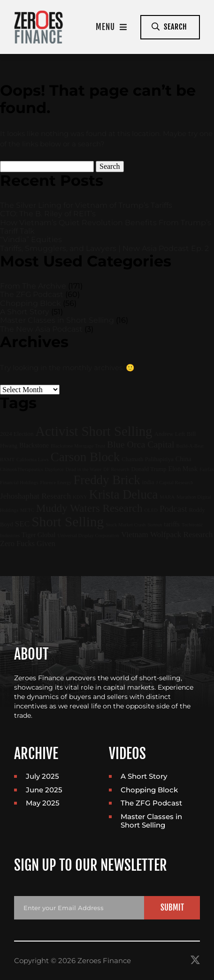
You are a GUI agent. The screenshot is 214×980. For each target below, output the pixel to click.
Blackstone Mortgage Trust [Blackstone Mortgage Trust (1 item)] (78, 446)
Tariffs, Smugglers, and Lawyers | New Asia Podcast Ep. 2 (104, 248)
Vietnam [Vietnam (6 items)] (135, 535)
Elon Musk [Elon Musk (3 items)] (183, 469)
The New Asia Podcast (41, 329)
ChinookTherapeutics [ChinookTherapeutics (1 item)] (22, 469)
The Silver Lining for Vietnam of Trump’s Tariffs (86, 205)
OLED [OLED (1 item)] (151, 510)
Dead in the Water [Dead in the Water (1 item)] (83, 469)
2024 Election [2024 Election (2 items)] (17, 434)
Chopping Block (31, 303)
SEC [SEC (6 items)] (22, 524)
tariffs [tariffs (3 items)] (172, 524)
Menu (111, 27)
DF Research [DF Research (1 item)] (116, 469)
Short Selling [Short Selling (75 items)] (68, 522)
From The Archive (33, 286)
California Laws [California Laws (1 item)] (33, 460)
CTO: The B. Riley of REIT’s (48, 214)
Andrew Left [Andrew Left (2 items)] (169, 434)
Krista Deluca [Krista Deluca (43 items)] (123, 494)
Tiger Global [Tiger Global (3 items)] (38, 535)
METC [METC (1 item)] (27, 510)
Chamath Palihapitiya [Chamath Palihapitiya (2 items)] (147, 459)
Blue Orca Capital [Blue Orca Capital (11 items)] (141, 444)
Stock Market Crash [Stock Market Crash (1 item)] (126, 525)
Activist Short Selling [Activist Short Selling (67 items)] (94, 431)
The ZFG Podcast (32, 294)
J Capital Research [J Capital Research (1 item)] (174, 482)
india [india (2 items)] (148, 482)
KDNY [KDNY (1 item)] (80, 497)
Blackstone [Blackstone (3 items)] (34, 445)
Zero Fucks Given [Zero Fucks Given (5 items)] (28, 543)
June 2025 (44, 790)
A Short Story (25, 312)
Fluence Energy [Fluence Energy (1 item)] (56, 482)
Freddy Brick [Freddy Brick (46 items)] (107, 480)
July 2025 (42, 776)
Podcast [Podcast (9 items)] (173, 509)
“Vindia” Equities (31, 239)
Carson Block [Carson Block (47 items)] (85, 457)
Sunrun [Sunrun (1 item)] (155, 525)
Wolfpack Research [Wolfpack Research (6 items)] (181, 535)
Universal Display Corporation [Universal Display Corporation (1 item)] (88, 536)
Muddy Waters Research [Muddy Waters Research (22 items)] (89, 508)
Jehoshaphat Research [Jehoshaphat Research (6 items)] (35, 496)
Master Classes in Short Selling (57, 320)
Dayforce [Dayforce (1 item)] (54, 469)
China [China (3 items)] (183, 459)
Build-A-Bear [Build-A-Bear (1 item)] (190, 446)
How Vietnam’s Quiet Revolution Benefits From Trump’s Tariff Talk (106, 227)
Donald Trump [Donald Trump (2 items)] (149, 469)
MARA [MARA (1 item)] (167, 497)
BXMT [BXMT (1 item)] (7, 460)
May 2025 (43, 803)
